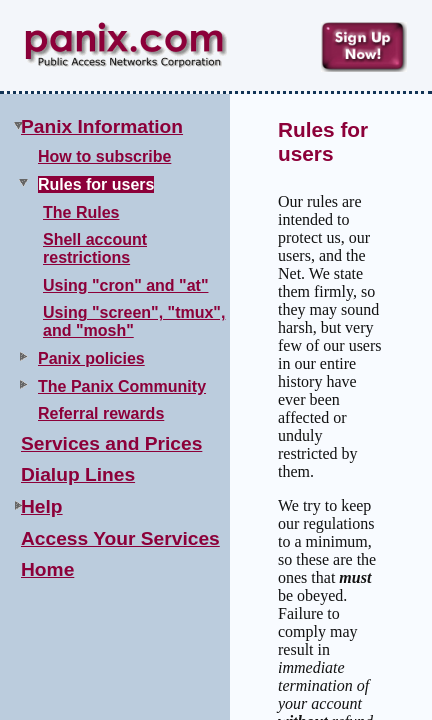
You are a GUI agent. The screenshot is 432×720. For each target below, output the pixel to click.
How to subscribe (104, 156)
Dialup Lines (78, 474)
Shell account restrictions (95, 248)
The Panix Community (122, 386)
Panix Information (102, 126)
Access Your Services (120, 538)
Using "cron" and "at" (125, 285)
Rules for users (96, 184)
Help (42, 506)
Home (47, 569)
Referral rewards (101, 413)
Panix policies (91, 358)
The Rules (81, 212)
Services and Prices (111, 443)
